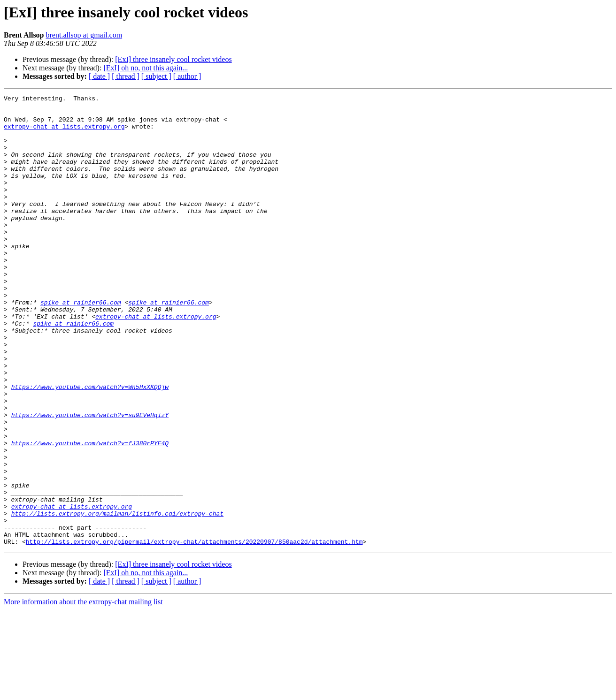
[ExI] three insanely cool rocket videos (173, 59)
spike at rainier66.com (81, 344)
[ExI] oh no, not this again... (146, 68)
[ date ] (99, 76)
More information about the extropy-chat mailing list (83, 692)
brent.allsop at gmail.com (84, 35)
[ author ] (187, 76)
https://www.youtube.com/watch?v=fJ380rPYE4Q (90, 513)
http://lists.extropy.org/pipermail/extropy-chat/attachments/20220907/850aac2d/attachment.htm (194, 632)
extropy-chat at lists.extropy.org (64, 133)
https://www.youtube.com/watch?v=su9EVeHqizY (90, 479)
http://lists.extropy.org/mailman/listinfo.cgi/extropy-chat (117, 598)
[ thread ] (126, 76)
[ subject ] (156, 76)
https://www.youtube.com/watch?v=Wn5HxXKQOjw (90, 446)
